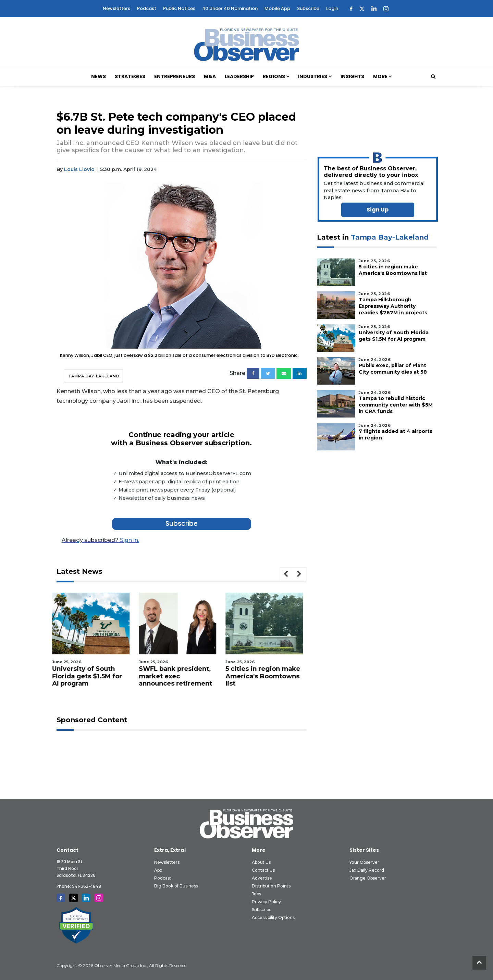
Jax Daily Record (367, 870)
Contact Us (263, 870)
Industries (313, 76)
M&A (210, 76)
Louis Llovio (79, 169)
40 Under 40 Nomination (230, 8)
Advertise (262, 878)
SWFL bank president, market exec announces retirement (180, 676)
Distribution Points (271, 886)
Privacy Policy (266, 902)
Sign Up (378, 210)
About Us (261, 862)
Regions (274, 76)
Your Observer (364, 862)
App (158, 870)
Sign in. (100, 540)
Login (332, 8)
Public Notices (179, 8)
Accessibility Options (273, 917)
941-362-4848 (87, 886)
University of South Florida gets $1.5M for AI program (91, 676)
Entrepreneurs (175, 76)
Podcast (147, 8)
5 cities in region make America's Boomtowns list (267, 676)
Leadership (239, 76)
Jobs (256, 894)
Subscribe (308, 8)
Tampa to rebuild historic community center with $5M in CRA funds (396, 405)
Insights (352, 76)
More (380, 76)
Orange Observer (368, 878)
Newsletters (116, 8)
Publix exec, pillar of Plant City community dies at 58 (393, 369)
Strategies (130, 76)
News (98, 76)
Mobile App (277, 8)
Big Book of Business (176, 886)
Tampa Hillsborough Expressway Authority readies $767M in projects (393, 306)
